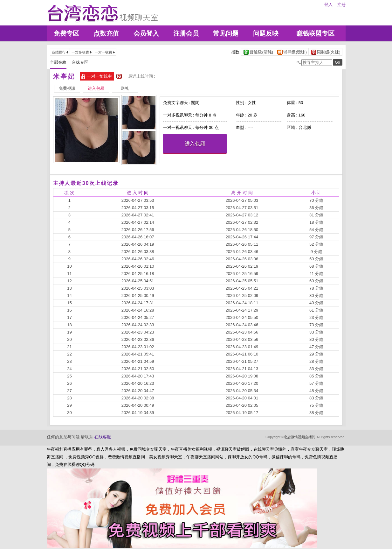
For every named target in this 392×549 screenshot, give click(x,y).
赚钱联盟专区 (315, 33)
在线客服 (103, 437)
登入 (328, 5)
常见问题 (226, 33)
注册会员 (186, 33)
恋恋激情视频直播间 (300, 437)
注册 (341, 5)
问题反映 (266, 33)
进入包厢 (195, 144)
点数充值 (106, 33)
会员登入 (146, 33)
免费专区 (66, 33)
